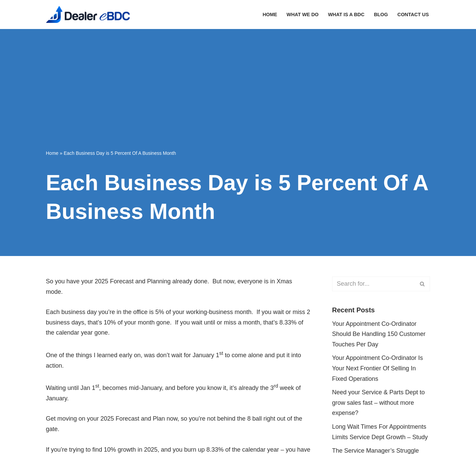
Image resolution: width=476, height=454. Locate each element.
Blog (381, 15)
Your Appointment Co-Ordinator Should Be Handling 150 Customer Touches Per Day (379, 334)
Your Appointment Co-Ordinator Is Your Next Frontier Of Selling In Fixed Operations (377, 368)
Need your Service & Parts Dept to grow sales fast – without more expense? (378, 403)
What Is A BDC (346, 15)
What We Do (303, 15)
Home (270, 15)
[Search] (374, 284)
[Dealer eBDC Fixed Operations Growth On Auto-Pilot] (88, 15)
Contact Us (413, 15)
